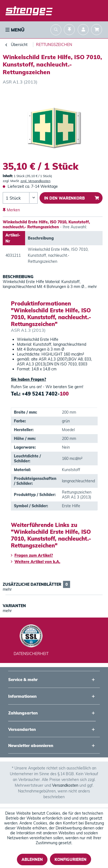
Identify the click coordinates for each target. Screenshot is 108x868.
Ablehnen (32, 860)
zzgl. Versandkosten (35, 181)
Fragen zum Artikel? (32, 555)
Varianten (14, 606)
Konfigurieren (70, 860)
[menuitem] (14, 30)
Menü (15, 30)
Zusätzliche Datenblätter (36, 584)
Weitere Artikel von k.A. (36, 562)
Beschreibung (18, 277)
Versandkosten (65, 785)
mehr (92, 287)
